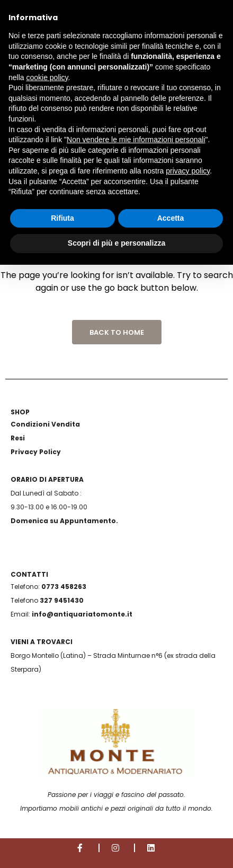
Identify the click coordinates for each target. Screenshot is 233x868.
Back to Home (117, 332)
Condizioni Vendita (45, 424)
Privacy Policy (36, 452)
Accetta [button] (171, 218)
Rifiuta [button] (62, 218)
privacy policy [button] (188, 171)
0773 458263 (64, 587)
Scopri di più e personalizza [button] (116, 243)
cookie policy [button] (47, 77)
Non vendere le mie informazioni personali (136, 140)
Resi (18, 438)
